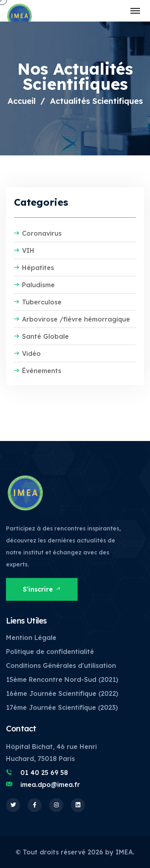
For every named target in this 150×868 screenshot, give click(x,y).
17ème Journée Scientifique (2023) (62, 707)
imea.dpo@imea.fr (50, 785)
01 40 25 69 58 (44, 773)
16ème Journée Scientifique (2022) (62, 693)
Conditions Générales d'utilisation (61, 665)
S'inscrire (42, 589)
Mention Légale (31, 638)
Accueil (22, 101)
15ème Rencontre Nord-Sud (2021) (62, 679)
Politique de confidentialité (50, 651)
